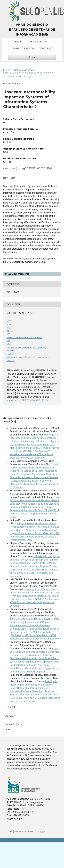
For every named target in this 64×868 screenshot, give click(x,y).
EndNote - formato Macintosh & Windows (24, 338)
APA (8, 328)
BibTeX (10, 331)
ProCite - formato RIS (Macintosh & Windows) (26, 347)
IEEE (8, 341)
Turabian (10, 354)
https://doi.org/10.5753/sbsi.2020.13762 (30, 168)
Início (7, 70)
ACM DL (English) (19, 274)
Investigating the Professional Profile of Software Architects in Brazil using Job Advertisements (34, 593)
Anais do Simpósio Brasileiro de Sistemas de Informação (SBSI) (32, 30)
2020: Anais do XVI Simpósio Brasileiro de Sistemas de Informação (28, 75)
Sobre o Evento (23, 48)
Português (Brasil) (14, 724)
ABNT (9, 321)
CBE (8, 334)
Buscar (32, 57)
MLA (9, 344)
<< (4, 707)
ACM (9, 324)
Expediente (46, 48)
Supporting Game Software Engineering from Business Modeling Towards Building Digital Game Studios (35, 527)
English (9, 729)
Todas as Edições (36, 42)
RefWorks (11, 351)
